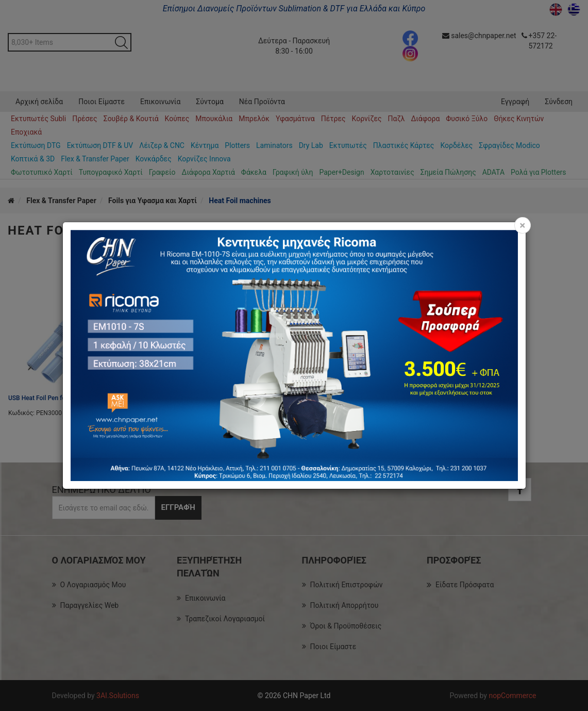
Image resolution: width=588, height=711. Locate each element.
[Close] (522, 225)
